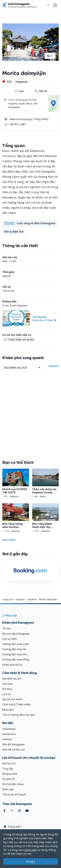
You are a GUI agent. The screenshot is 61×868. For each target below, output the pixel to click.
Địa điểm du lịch (12, 679)
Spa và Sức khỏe (12, 699)
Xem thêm (9, 540)
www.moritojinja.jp (21, 119)
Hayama (21, 82)
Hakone (7, 739)
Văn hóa (7, 684)
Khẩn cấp (8, 789)
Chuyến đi (8, 779)
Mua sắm (8, 710)
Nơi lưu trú (9, 763)
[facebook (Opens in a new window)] (4, 811)
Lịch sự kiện (10, 639)
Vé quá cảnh (10, 774)
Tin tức (7, 628)
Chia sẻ (41, 91)
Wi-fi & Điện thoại (13, 784)
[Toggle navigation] (55, 5)
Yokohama (9, 729)
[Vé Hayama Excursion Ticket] (30, 318)
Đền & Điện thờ (14, 232)
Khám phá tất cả (12, 665)
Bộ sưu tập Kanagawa (16, 634)
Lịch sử (7, 694)
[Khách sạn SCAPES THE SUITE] (16, 483)
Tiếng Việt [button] (12, 827)
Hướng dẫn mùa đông (16, 660)
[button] (26, 472)
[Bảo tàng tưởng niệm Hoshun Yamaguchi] (16, 518)
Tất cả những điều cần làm (18, 715)
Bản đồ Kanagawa (13, 744)
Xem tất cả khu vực (14, 750)
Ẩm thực (7, 689)
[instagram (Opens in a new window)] (20, 811)
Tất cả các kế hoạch (14, 794)
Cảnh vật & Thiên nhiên (17, 704)
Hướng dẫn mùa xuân (16, 644)
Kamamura (9, 734)
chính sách (30, 850)
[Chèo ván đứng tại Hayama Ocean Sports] (46, 483)
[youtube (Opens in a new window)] (27, 811)
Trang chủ (8, 599)
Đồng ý (31, 862)
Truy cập (8, 769)
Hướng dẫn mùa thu (15, 654)
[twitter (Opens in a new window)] (12, 811)
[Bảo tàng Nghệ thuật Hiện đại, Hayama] (46, 518)
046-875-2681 (18, 124)
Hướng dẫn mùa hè (14, 649)
